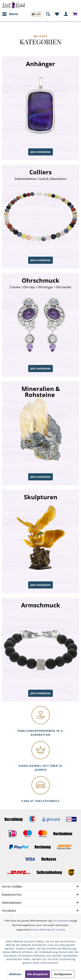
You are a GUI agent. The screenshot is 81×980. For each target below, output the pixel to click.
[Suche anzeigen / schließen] (48, 14)
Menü (10, 14)
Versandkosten (61, 921)
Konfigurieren (63, 974)
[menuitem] (10, 14)
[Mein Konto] (66, 14)
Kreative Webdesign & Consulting (48, 930)
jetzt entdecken (40, 152)
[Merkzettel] (57, 14)
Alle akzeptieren (38, 974)
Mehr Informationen (46, 963)
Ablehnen (15, 974)
